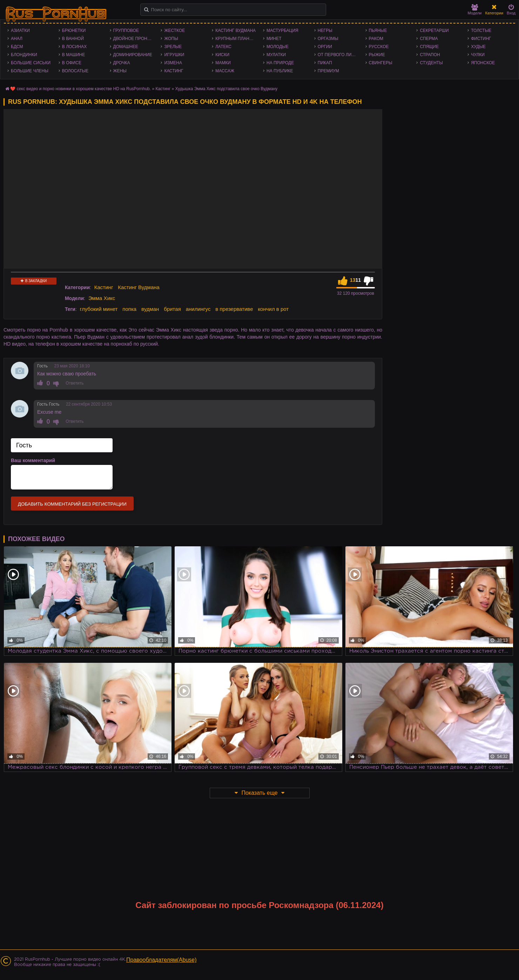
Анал (17, 39)
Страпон (430, 55)
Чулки (478, 55)
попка (129, 309)
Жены (120, 71)
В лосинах (75, 47)
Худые (478, 47)
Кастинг (174, 71)
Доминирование (133, 55)
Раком (376, 39)
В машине (74, 55)
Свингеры (381, 63)
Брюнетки (74, 31)
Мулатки (276, 55)
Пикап (325, 63)
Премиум (328, 71)
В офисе (72, 63)
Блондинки (24, 55)
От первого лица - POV (340, 55)
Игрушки (174, 55)
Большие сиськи (31, 63)
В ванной (73, 39)
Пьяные (378, 31)
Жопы (171, 39)
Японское (483, 63)
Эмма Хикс (102, 298)
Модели (475, 10)
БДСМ (17, 47)
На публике (280, 71)
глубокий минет (99, 309)
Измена (173, 63)
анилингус (198, 309)
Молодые (278, 47)
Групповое (126, 31)
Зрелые (173, 47)
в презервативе (234, 309)
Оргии (325, 47)
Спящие (429, 47)
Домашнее (126, 47)
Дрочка (122, 63)
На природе (280, 63)
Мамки (223, 63)
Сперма (429, 39)
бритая (172, 309)
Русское (379, 47)
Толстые (481, 31)
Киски (222, 55)
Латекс (223, 47)
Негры (325, 31)
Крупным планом (236, 39)
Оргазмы (328, 39)
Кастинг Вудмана (235, 31)
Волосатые (75, 71)
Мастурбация (282, 31)
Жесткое (174, 31)
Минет (274, 39)
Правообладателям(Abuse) (161, 960)
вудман (150, 309)
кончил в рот (273, 309)
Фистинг (481, 39)
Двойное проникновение (135, 39)
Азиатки (20, 31)
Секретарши (434, 31)
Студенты (431, 63)
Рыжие (377, 55)
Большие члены (30, 71)
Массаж (225, 71)
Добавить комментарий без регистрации (72, 504)
